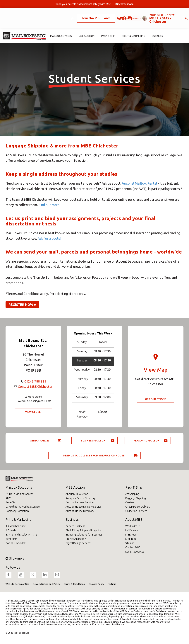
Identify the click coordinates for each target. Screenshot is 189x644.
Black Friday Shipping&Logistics (84, 530)
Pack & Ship (134, 487)
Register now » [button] (22, 305)
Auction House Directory (80, 511)
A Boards (11, 530)
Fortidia (112, 584)
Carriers (130, 502)
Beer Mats (11, 539)
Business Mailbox (93, 441)
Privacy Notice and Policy (46, 584)
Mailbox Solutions (19, 487)
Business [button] (159, 27)
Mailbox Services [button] (63, 27)
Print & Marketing (18, 519)
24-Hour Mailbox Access (19, 494)
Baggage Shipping (136, 498)
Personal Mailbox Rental (139, 183)
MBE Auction (75, 487)
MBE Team (131, 535)
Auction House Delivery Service (84, 507)
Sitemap (130, 543)
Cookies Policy (96, 584)
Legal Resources (135, 552)
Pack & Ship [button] (110, 27)
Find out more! (49, 205)
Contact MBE (133, 547)
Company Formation (17, 511)
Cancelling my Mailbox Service (23, 507)
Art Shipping (132, 494)
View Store (33, 412)
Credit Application (76, 539)
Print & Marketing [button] (135, 27)
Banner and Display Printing (21, 535)
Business (72, 519)
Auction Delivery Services (80, 502)
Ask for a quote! (49, 238)
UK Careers (132, 530)
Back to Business (75, 526)
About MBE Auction (77, 494)
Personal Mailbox (146, 441)
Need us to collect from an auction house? (94, 456)
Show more (15, 558)
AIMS (8, 498)
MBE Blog (131, 539)
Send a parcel (40, 441)
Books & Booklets (16, 543)
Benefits (11, 502)
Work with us (133, 526)
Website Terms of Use (17, 584)
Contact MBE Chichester (35, 386)
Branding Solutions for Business (84, 535)
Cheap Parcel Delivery (138, 507)
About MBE (134, 519)
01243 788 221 (35, 381)
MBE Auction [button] (88, 27)
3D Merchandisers (16, 526)
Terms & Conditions (74, 584)
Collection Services (136, 511)
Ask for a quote (111, 14)
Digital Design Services (79, 543)
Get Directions (156, 399)
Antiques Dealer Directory (80, 498)
